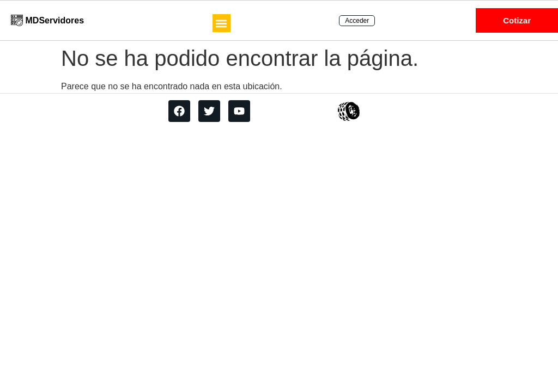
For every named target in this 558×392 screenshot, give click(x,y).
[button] (222, 23)
